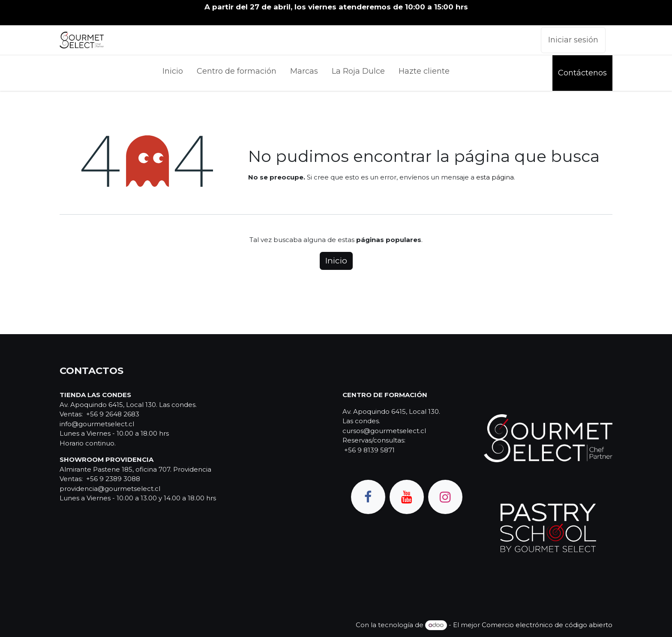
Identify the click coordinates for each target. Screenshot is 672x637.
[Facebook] (368, 497)
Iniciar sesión (573, 40)
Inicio (336, 261)
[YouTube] (407, 497)
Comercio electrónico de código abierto (547, 625)
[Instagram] (445, 497)
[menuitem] (173, 73)
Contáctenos (582, 73)
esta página (495, 177)
